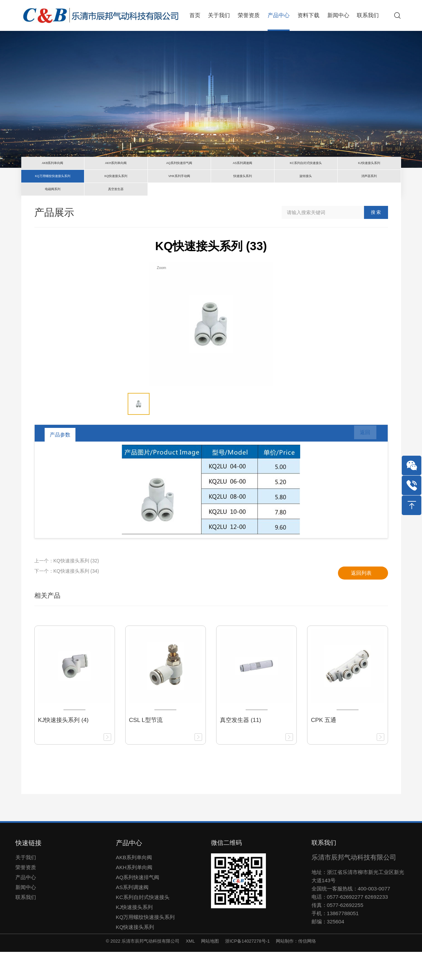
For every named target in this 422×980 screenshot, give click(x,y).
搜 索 (376, 240)
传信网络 (307, 969)
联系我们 (26, 925)
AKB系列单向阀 (134, 885)
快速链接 (28, 871)
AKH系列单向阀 (134, 895)
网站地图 (210, 969)
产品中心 (26, 905)
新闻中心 (26, 915)
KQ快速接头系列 (135, 955)
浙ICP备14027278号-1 (247, 969)
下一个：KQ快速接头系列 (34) (67, 599)
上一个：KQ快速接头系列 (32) (67, 589)
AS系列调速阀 (132, 915)
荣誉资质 (26, 895)
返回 (361, 463)
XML (190, 969)
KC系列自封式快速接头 (143, 925)
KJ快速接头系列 (134, 935)
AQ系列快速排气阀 (138, 905)
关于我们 (26, 885)
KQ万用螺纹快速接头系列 (145, 945)
